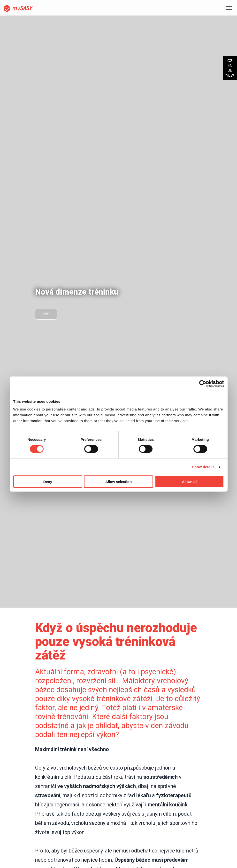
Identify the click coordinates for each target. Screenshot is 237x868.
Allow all (189, 481)
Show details (203, 467)
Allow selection (118, 481)
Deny (48, 481)
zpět (46, 314)
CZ (230, 61)
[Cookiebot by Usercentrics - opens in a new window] (203, 384)
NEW (230, 75)
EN (230, 65)
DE (230, 70)
